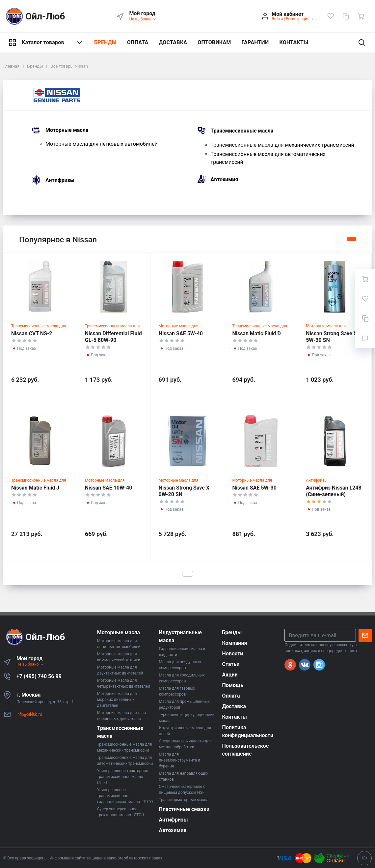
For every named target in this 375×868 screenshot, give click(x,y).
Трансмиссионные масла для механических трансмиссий (282, 145)
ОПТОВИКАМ (214, 42)
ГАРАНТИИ (255, 42)
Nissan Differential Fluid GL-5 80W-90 (113, 337)
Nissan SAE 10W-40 (109, 488)
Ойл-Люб (34, 16)
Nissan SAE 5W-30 (254, 488)
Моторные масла (67, 130)
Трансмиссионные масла (242, 131)
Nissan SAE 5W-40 (181, 333)
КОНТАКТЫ (294, 42)
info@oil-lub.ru (29, 714)
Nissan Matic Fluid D (256, 333)
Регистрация (298, 19)
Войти (277, 19)
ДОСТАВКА (173, 42)
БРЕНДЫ (105, 42)
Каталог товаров (46, 43)
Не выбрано (143, 19)
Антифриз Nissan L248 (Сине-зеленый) (334, 491)
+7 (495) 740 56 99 (39, 676)
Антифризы (60, 180)
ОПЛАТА (138, 42)
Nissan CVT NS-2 (32, 333)
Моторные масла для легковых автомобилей (102, 144)
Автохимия (225, 180)
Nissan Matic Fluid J (35, 488)
